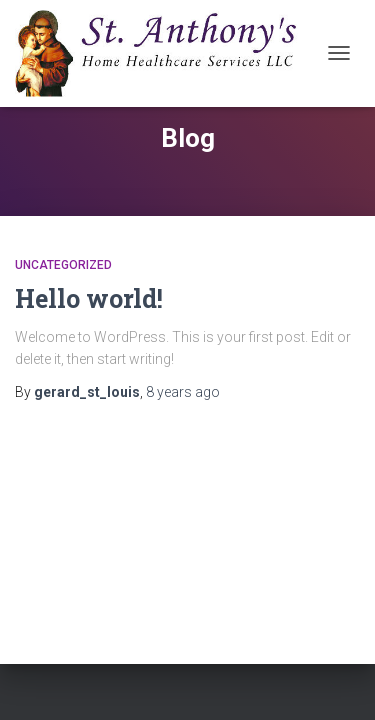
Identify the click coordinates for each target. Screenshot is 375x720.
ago (183, 392)
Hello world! (89, 298)
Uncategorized (63, 265)
